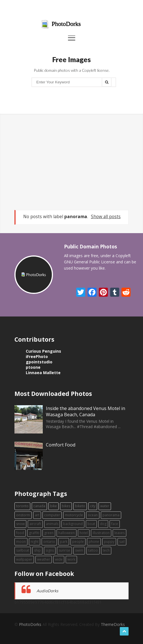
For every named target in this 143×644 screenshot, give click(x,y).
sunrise (64, 550)
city (93, 506)
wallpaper (24, 559)
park (64, 542)
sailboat (23, 550)
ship (37, 550)
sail (122, 542)
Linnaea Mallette (43, 373)
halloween (67, 533)
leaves (119, 533)
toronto (22, 506)
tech (106, 550)
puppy (109, 542)
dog (103, 524)
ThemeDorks (113, 624)
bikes (66, 506)
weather (44, 559)
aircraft (35, 524)
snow (20, 524)
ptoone (33, 367)
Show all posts (106, 217)
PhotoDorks (61, 24)
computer (52, 515)
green (49, 533)
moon (21, 542)
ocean (93, 515)
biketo (80, 506)
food (20, 533)
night (35, 542)
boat (91, 524)
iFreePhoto (37, 356)
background (73, 524)
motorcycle (74, 515)
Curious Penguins (43, 351)
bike (54, 506)
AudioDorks (47, 591)
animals (52, 524)
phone (94, 542)
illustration (101, 533)
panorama (111, 515)
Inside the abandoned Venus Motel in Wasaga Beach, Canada (86, 411)
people (78, 542)
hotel (84, 533)
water (105, 506)
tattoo (93, 550)
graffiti (34, 533)
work (71, 559)
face (115, 524)
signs (50, 550)
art (37, 515)
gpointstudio (39, 362)
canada (39, 506)
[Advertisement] (71, 162)
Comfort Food (61, 445)
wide (59, 559)
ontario (49, 542)
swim (79, 550)
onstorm (23, 515)
